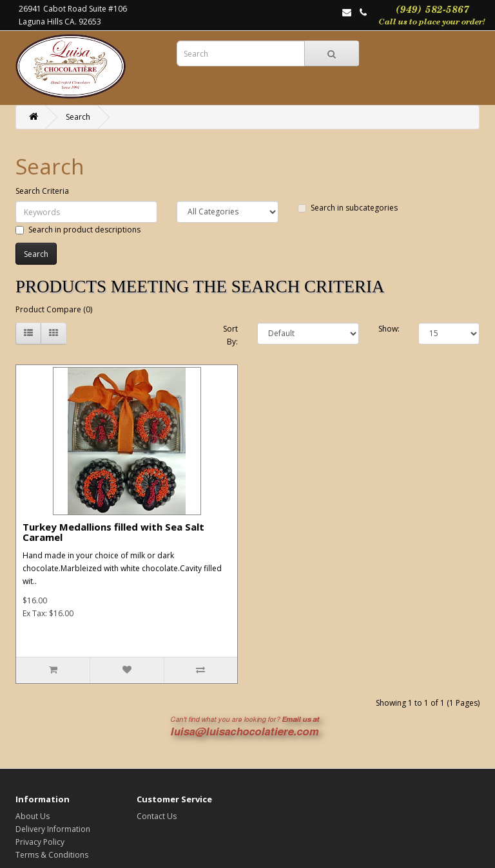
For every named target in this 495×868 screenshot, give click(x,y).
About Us (33, 816)
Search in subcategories (348, 208)
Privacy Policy (40, 842)
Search (78, 117)
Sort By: (230, 335)
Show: (389, 329)
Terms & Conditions (52, 855)
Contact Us (157, 816)
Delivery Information (53, 829)
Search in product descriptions (78, 230)
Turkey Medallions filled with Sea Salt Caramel (113, 532)
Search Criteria (42, 191)
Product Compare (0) (54, 309)
